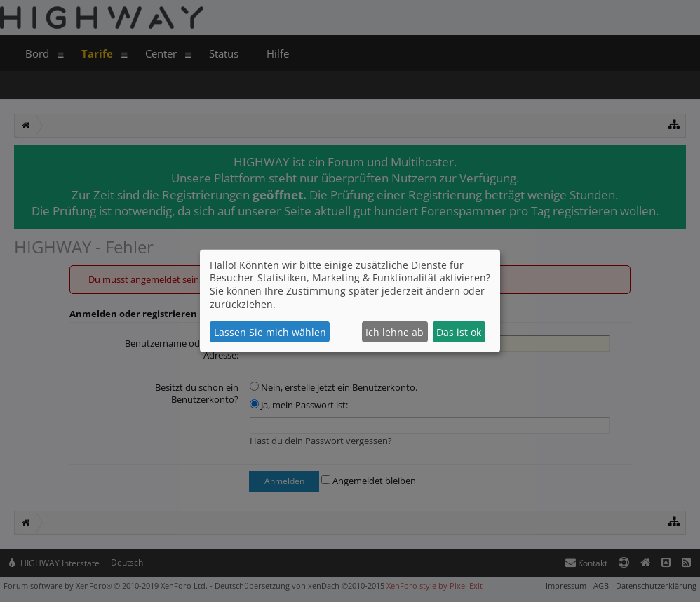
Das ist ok (459, 332)
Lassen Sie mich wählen (270, 332)
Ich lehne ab (395, 332)
